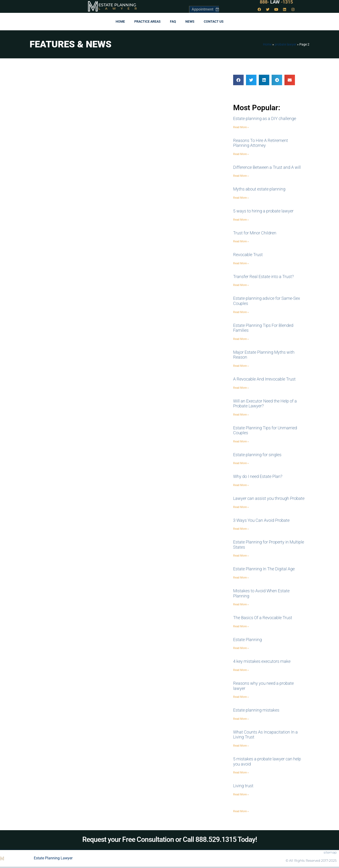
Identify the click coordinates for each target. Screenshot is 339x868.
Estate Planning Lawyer (53, 858)
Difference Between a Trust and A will (267, 167)
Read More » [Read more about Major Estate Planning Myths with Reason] (241, 366)
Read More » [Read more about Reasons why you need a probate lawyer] (241, 697)
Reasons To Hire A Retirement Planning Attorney (261, 143)
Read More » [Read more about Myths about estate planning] (241, 198)
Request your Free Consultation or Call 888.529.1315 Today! (170, 839)
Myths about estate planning (259, 189)
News (190, 21)
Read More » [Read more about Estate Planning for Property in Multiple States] (241, 556)
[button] (238, 80)
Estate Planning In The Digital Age (264, 569)
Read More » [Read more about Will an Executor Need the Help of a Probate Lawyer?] (241, 415)
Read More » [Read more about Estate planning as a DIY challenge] (241, 127)
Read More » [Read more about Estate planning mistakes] (241, 719)
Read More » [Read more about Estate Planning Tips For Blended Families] (241, 339)
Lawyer (120, 8)
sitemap (330, 852)
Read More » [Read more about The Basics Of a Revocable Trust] (241, 626)
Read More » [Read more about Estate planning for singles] (241, 463)
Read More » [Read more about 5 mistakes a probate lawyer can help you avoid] (241, 773)
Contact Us (214, 21)
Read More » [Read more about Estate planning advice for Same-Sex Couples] (241, 312)
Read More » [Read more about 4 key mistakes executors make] (241, 670)
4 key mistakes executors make (262, 661)
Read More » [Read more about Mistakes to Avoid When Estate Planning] (241, 604)
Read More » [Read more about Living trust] (241, 794)
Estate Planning (117, 5)
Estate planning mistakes (256, 710)
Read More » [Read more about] (241, 811)
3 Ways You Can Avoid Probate (261, 520)
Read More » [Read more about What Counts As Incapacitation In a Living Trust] (241, 746)
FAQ (173, 21)
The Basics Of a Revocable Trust (263, 618)
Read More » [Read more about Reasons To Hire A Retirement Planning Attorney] (241, 154)
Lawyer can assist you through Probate (269, 498)
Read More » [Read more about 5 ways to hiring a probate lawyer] (241, 220)
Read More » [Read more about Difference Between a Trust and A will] (241, 176)
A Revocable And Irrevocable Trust (264, 379)
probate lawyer (285, 44)
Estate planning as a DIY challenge (265, 118)
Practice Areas (147, 21)
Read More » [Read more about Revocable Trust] (241, 263)
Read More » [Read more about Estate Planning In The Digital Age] (241, 578)
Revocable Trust (248, 255)
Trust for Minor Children (255, 233)
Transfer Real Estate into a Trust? (263, 277)
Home (120, 21)
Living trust (243, 786)
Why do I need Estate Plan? (258, 476)
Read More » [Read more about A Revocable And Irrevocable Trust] (241, 388)
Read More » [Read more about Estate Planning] (241, 648)
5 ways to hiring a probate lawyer (263, 211)
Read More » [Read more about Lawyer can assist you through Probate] (241, 507)
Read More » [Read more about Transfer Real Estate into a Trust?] (241, 285)
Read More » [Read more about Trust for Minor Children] (241, 241)
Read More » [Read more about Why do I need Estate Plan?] (241, 485)
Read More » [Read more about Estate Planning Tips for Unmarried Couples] (241, 441)
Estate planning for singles (257, 455)
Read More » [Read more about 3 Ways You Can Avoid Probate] (241, 529)
